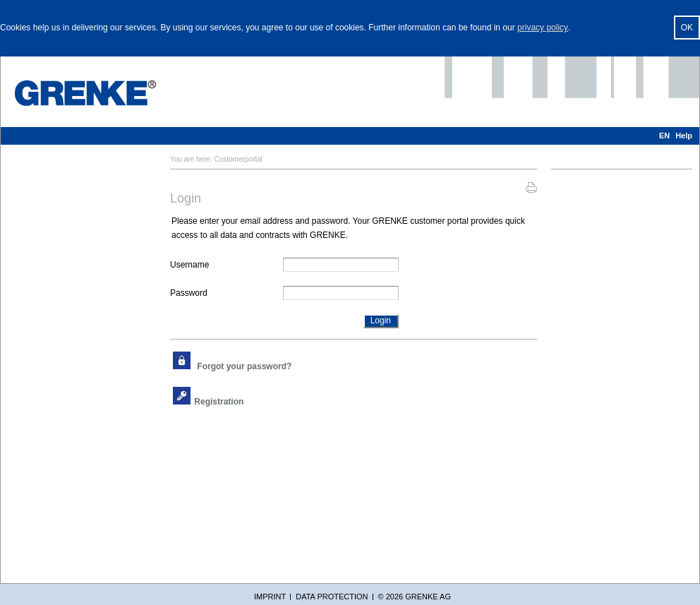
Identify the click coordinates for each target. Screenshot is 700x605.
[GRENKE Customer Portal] (85, 93)
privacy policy (543, 28)
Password (189, 293)
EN (664, 136)
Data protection (332, 597)
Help (684, 136)
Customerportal (238, 159)
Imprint (270, 597)
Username (189, 265)
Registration (219, 402)
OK (687, 28)
